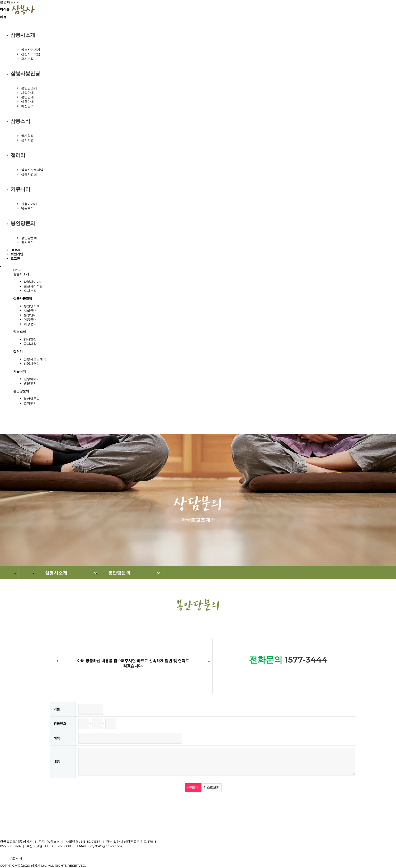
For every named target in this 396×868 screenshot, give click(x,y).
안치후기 (27, 242)
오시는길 (27, 58)
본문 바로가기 (10, 2)
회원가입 (17, 254)
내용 (57, 761)
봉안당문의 (23, 223)
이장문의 (27, 106)
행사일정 (27, 136)
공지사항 (27, 140)
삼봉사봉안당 (25, 74)
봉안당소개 (29, 88)
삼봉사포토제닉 (32, 170)
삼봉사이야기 (31, 50)
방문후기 (27, 208)
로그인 (15, 258)
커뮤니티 (20, 189)
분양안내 (27, 97)
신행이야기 (29, 204)
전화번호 (60, 723)
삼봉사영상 (29, 174)
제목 (57, 738)
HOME (16, 250)
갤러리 (18, 155)
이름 (57, 709)
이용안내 (27, 102)
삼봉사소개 (23, 35)
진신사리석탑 (31, 54)
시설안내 (27, 93)
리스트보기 (211, 787)
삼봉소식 (20, 121)
